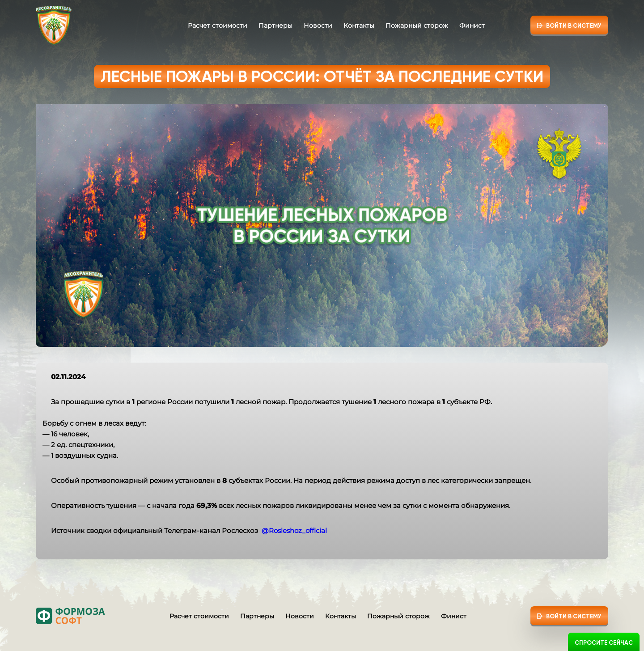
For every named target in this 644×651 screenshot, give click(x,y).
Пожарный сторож (417, 25)
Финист (472, 25)
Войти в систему (574, 26)
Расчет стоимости (218, 25)
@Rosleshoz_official (294, 531)
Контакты (359, 25)
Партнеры (275, 25)
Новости (318, 25)
